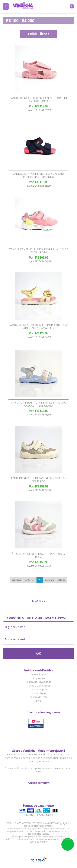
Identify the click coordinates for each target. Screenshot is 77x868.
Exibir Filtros (38, 34)
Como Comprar (38, 689)
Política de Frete (39, 697)
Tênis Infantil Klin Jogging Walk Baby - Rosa (38, 555)
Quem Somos (39, 674)
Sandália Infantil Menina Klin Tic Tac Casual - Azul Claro (39, 404)
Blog (39, 701)
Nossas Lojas (38, 693)
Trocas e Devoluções (38, 686)
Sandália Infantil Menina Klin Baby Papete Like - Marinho (39, 175)
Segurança (39, 678)
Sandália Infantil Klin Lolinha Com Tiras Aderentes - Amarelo (39, 327)
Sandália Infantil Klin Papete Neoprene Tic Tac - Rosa (39, 100)
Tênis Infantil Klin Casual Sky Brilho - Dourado (38, 480)
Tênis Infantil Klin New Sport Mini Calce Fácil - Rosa (38, 251)
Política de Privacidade (38, 682)
